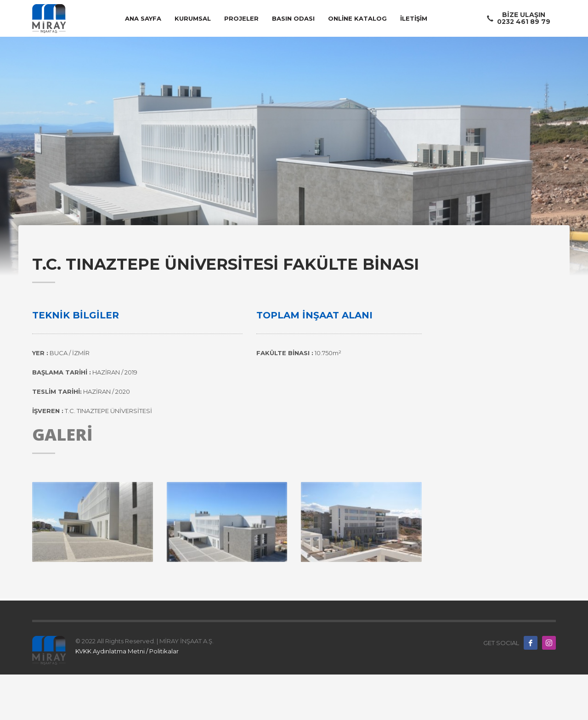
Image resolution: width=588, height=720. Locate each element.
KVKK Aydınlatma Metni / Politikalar (127, 651)
